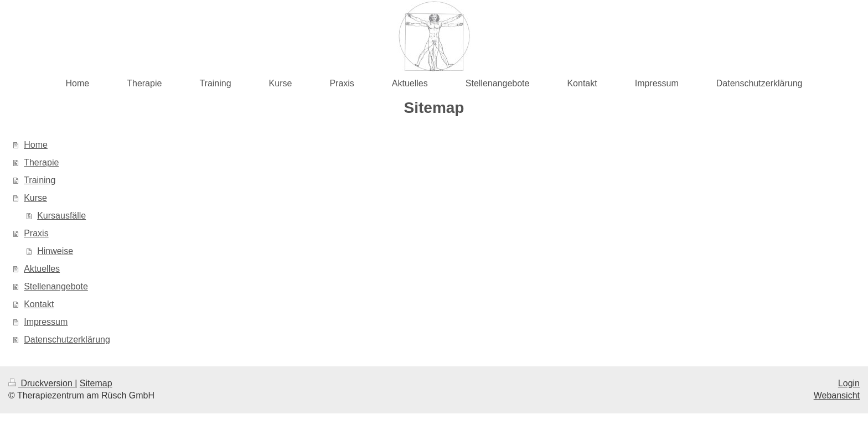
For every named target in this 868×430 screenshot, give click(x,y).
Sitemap (96, 383)
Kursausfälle (61, 216)
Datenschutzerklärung (67, 340)
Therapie (41, 162)
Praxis (36, 233)
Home (36, 145)
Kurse (35, 198)
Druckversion (42, 383)
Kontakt (39, 304)
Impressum (46, 322)
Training (40, 180)
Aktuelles (42, 269)
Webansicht (837, 395)
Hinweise (55, 251)
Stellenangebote (56, 286)
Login (849, 383)
